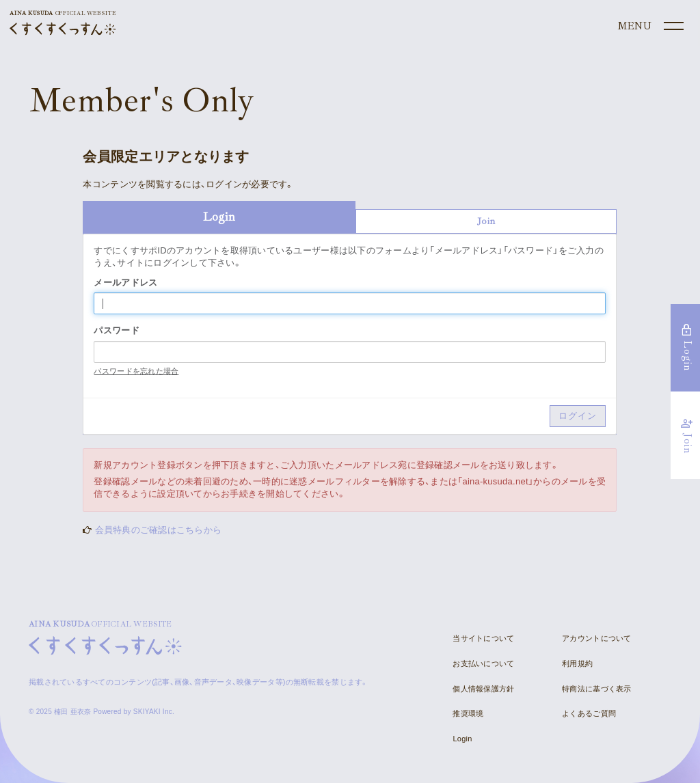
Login (462, 739)
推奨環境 (468, 713)
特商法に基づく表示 (596, 689)
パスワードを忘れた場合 (136, 371)
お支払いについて (483, 663)
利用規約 (577, 663)
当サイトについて (483, 638)
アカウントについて (596, 638)
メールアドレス (125, 283)
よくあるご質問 (589, 713)
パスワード (116, 330)
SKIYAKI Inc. (154, 712)
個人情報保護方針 (483, 689)
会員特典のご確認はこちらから (159, 530)
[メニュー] (649, 27)
